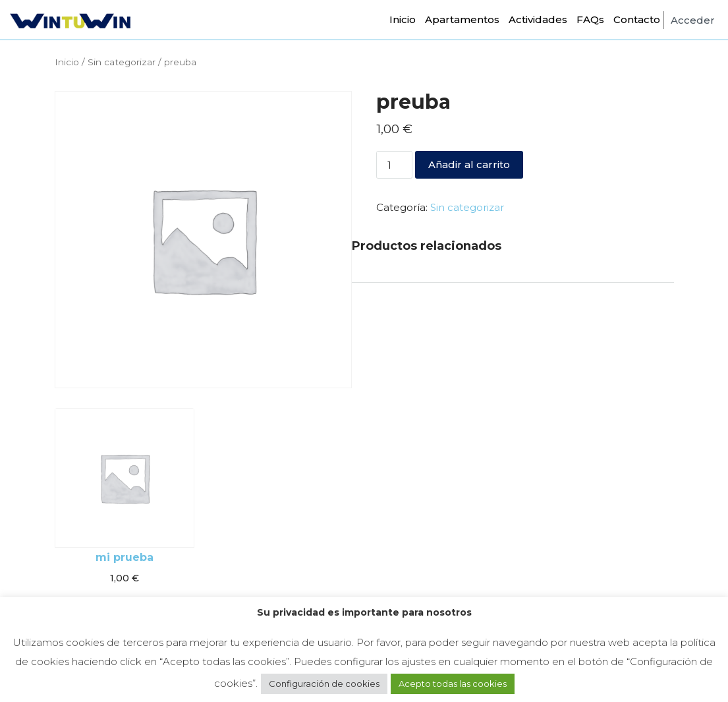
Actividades (538, 19)
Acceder (693, 20)
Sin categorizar (122, 62)
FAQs (590, 19)
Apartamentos (462, 19)
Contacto (637, 19)
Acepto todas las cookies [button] (453, 684)
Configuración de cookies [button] (324, 684)
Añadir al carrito (469, 164)
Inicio (403, 19)
